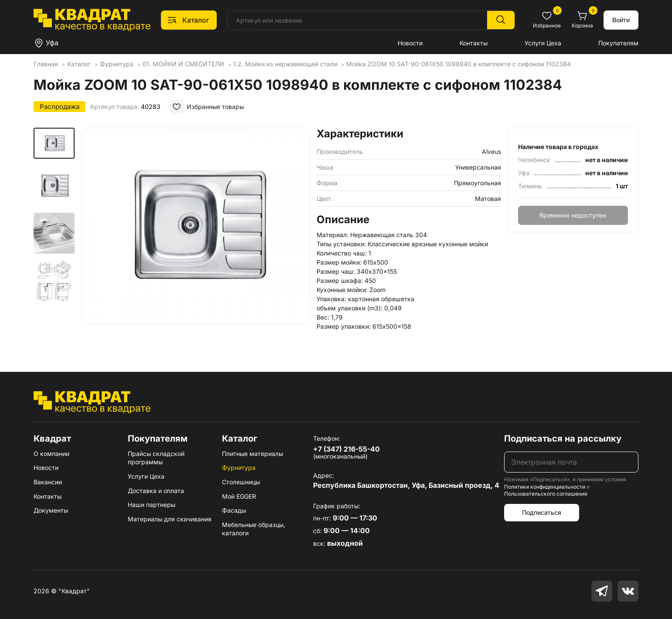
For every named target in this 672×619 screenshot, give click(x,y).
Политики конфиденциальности (545, 487)
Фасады (234, 510)
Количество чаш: (342, 253)
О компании (51, 454)
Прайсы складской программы (156, 458)
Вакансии (48, 482)
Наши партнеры (152, 505)
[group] (196, 237)
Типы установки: (341, 244)
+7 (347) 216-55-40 (346, 449)
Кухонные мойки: (342, 290)
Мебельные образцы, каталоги (254, 529)
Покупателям (618, 43)
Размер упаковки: (344, 326)
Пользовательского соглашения (546, 494)
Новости (410, 43)
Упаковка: (331, 299)
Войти (621, 20)
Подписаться (542, 512)
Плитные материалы (252, 454)
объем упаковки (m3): (350, 308)
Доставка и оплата (156, 491)
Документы (51, 510)
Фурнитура (239, 468)
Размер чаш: (336, 271)
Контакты (474, 43)
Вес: (323, 317)
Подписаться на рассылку (563, 439)
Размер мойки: (339, 262)
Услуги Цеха (543, 43)
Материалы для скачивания (170, 519)
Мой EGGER (239, 496)
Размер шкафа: (340, 281)
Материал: (333, 235)
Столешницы (241, 482)
